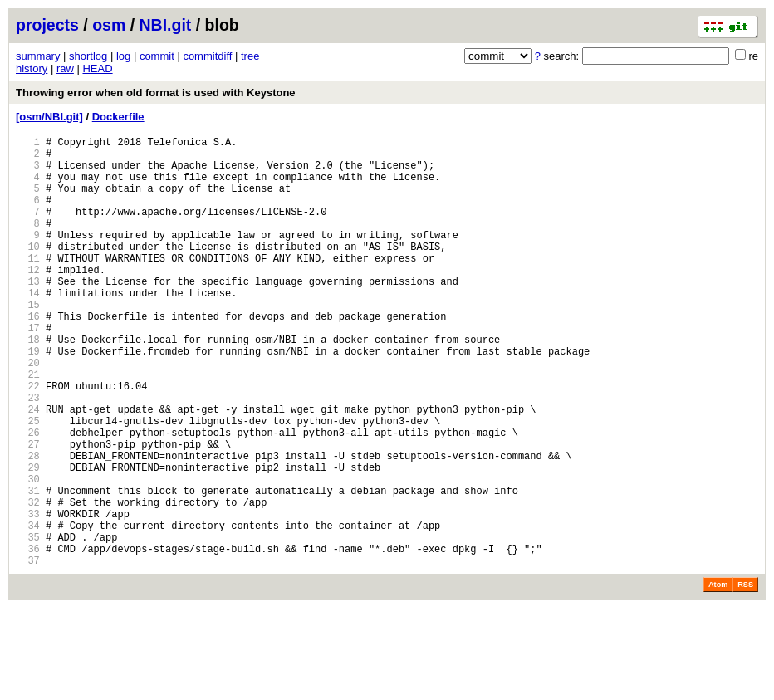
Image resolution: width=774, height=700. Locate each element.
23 (28, 455)
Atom (718, 677)
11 (28, 285)
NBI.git (166, 25)
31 (28, 568)
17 (28, 370)
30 (28, 553)
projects (47, 25)
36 (28, 638)
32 (28, 582)
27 (28, 511)
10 (28, 271)
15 (28, 342)
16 (28, 356)
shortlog (88, 56)
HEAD (97, 69)
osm (109, 25)
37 (28, 652)
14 (28, 328)
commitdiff (207, 56)
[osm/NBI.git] (49, 117)
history (32, 69)
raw (65, 69)
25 (28, 483)
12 (28, 299)
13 (28, 313)
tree (250, 56)
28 (28, 525)
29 (28, 539)
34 (28, 610)
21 (28, 426)
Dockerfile (118, 117)
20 (28, 412)
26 (28, 497)
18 (28, 384)
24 (28, 469)
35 (28, 624)
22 (28, 441)
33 (28, 596)
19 (28, 398)
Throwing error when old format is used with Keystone (156, 93)
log (123, 56)
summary (38, 56)
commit (157, 56)
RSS (745, 677)
